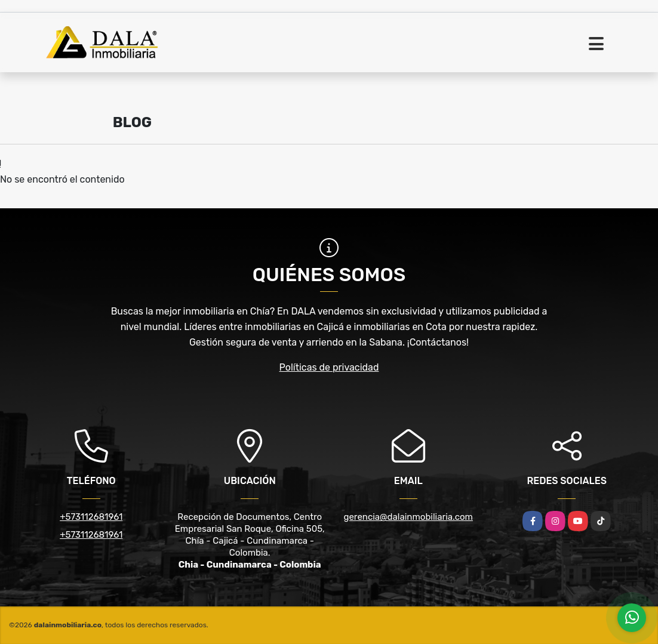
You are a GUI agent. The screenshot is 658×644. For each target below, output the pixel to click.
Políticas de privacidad (329, 367)
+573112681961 (91, 517)
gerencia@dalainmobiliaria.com (408, 517)
